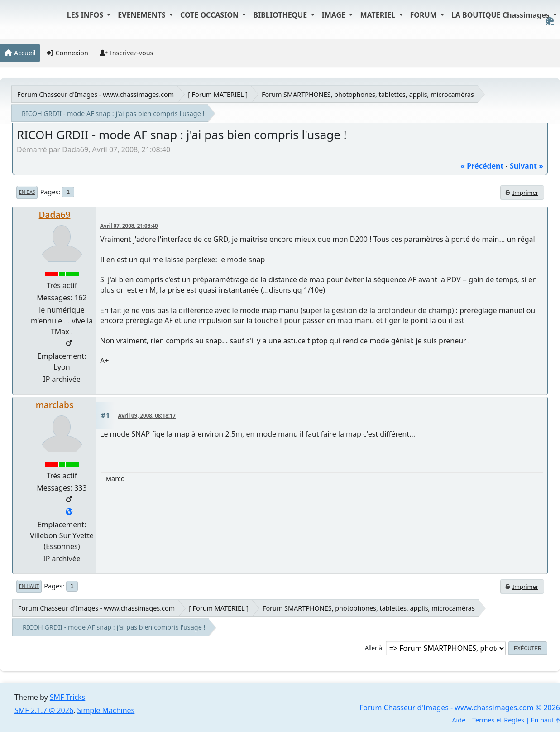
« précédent (482, 166)
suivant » (526, 166)
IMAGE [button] (335, 15)
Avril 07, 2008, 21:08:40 (129, 226)
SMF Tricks (67, 697)
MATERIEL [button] (378, 15)
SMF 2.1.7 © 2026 (44, 710)
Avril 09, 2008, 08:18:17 (147, 416)
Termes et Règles (498, 720)
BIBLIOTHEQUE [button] (281, 15)
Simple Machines (106, 710)
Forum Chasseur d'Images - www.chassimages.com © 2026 (460, 708)
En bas (27, 192)
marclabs (55, 405)
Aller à (373, 648)
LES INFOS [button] (86, 15)
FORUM (424, 15)
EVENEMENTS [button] (143, 15)
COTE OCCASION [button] (210, 15)
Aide (459, 720)
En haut (29, 586)
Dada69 (55, 214)
